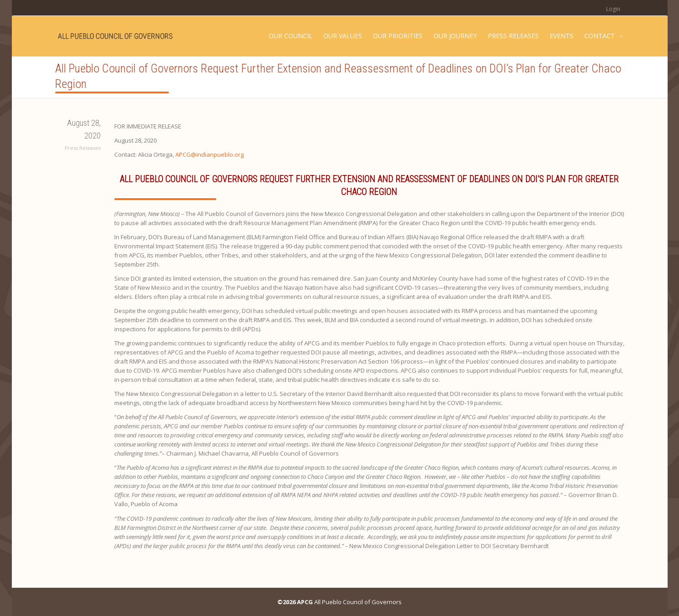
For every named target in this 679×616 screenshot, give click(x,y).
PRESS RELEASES (513, 36)
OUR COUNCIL (291, 36)
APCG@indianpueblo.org (209, 154)
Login (613, 9)
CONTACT (600, 36)
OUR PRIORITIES (398, 36)
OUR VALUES (343, 36)
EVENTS (562, 36)
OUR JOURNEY (455, 36)
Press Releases (83, 148)
